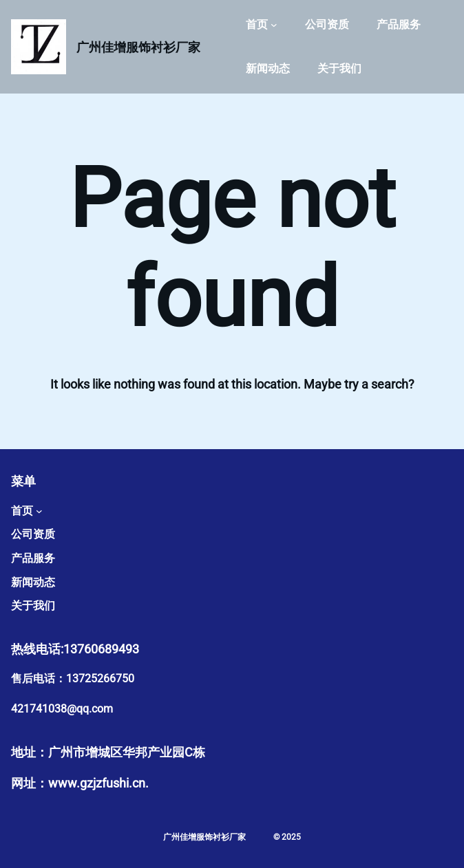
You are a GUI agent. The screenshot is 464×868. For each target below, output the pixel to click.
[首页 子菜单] (274, 25)
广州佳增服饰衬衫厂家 (138, 47)
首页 (257, 24)
